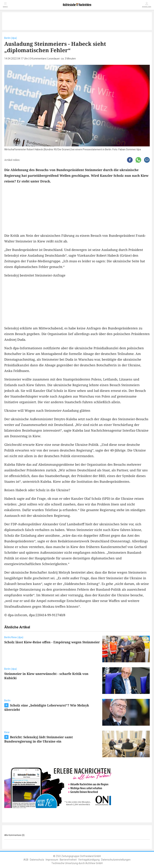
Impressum (52, 860)
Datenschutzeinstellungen (116, 860)
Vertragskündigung (89, 860)
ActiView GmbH (94, 863)
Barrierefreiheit (68, 860)
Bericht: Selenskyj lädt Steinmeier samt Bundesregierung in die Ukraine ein (38, 739)
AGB (26, 860)
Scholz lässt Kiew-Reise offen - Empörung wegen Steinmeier (52, 642)
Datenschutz (37, 860)
